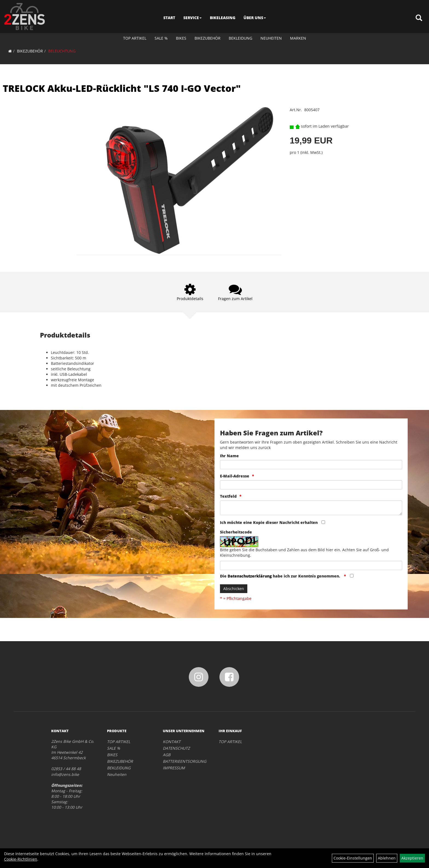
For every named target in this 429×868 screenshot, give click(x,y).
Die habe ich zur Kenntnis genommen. (281, 576)
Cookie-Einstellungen (353, 858)
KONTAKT (172, 742)
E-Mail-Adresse (235, 476)
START (169, 18)
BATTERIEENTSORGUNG (185, 761)
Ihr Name (229, 456)
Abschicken (234, 589)
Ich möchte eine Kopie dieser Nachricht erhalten (269, 522)
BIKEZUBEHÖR (208, 38)
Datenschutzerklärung (250, 576)
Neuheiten (271, 38)
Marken (298, 38)
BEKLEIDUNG (240, 38)
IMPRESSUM (174, 768)
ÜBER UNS (255, 18)
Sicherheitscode (236, 532)
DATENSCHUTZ (176, 748)
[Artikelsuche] (419, 18)
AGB (167, 755)
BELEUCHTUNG (62, 51)
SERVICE (192, 18)
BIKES (181, 38)
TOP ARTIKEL (135, 38)
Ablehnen (387, 858)
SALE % (161, 38)
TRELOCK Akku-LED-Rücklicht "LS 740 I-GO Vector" (122, 88)
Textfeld (228, 496)
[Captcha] (311, 565)
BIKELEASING (223, 18)
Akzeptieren (412, 858)
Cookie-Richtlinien (21, 859)
